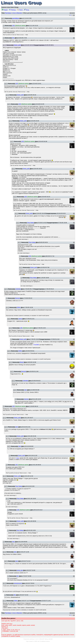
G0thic (19, 307)
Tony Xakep (31, 223)
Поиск (20, 10)
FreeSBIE (36, 345)
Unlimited (18, 289)
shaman (26, 399)
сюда (17, 458)
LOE (13, 26)
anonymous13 (18, 583)
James (20, 319)
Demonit (17, 298)
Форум (5, 10)
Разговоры (8, 13)
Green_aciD (17, 45)
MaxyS (22, 362)
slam (26, 390)
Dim (13, 38)
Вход (26, 10)
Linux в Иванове (17, 13)
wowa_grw (20, 570)
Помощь (12, 10)
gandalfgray (16, 18)
